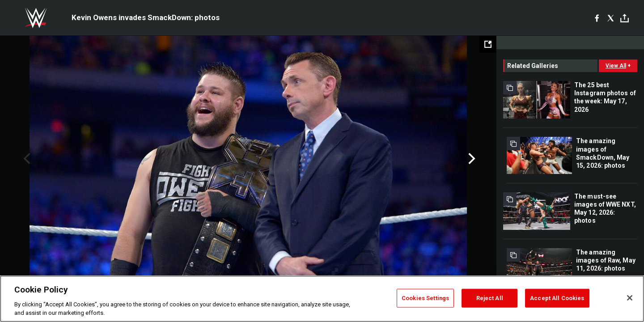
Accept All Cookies (557, 298)
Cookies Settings (425, 298)
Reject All (490, 298)
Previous (26, 159)
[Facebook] (597, 18)
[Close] (630, 298)
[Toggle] (625, 18)
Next (471, 159)
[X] (611, 18)
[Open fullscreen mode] (488, 44)
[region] (322, 299)
